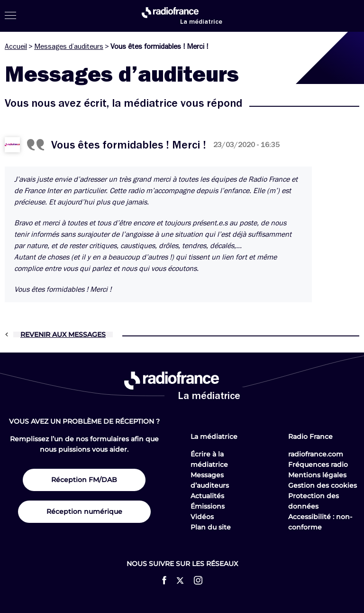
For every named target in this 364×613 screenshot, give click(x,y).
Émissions (208, 506)
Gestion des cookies (323, 485)
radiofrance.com (316, 454)
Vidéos (202, 517)
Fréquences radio (318, 464)
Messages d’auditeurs (69, 46)
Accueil (16, 46)
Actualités (207, 496)
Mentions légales (317, 475)
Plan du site (211, 527)
